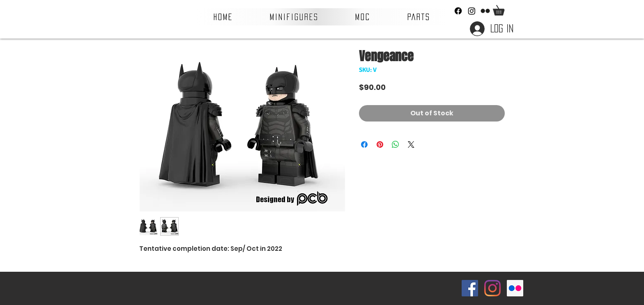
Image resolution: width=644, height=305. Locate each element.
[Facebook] (458, 11)
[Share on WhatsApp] (396, 144)
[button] (294, 17)
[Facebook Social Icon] (470, 288)
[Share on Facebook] (364, 144)
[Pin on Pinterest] (380, 144)
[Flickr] (485, 11)
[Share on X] (411, 144)
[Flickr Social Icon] (515, 288)
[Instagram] (472, 11)
